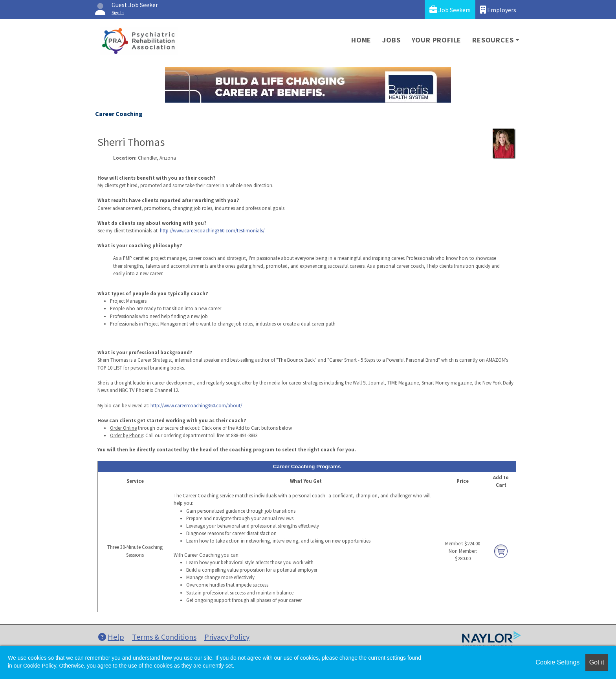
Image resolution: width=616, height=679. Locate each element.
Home (361, 40)
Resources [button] (493, 40)
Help (111, 637)
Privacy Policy (227, 637)
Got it (597, 662)
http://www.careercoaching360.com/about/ (196, 405)
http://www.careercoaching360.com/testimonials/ (212, 230)
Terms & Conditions (164, 637)
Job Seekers (450, 10)
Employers (498, 10)
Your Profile (437, 40)
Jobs (391, 40)
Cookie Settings (557, 662)
